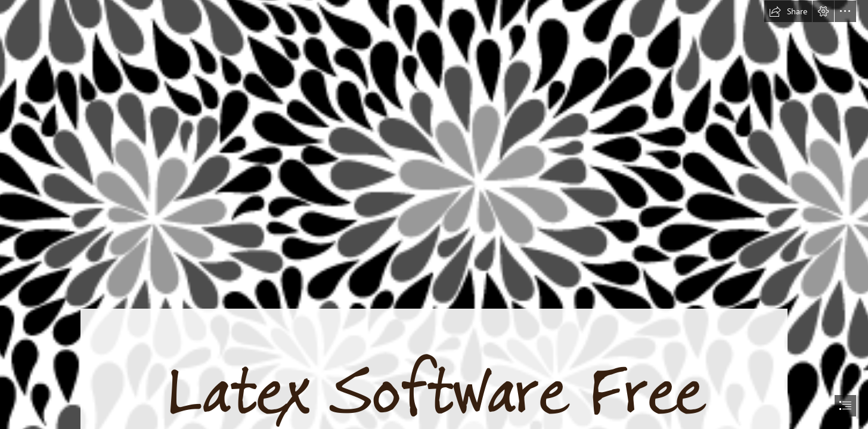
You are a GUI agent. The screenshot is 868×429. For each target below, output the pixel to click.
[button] (788, 11)
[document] (434, 214)
